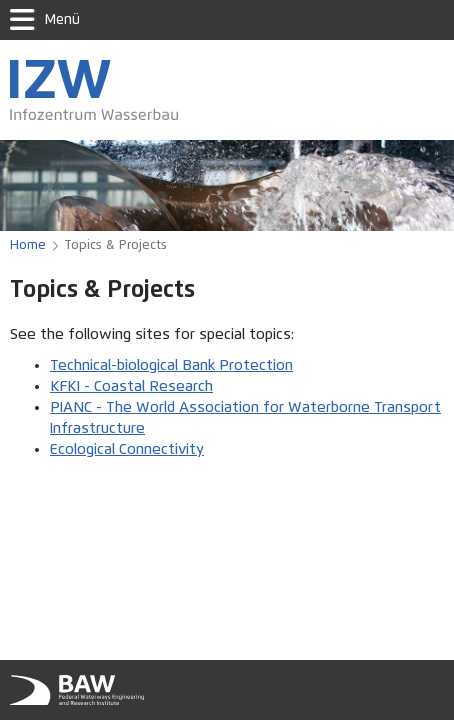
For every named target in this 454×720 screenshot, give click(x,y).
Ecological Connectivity (127, 449)
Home (28, 245)
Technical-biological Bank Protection (171, 365)
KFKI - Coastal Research (131, 386)
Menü (45, 20)
